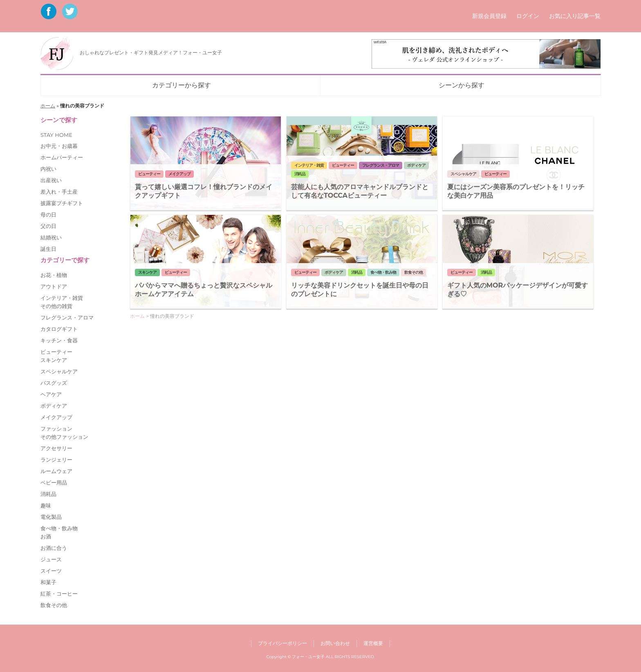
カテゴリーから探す (182, 85)
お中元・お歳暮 (59, 146)
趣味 (46, 505)
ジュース (51, 559)
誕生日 (48, 249)
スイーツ (51, 571)
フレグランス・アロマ (67, 317)
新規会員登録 (489, 16)
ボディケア (54, 406)
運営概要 (373, 643)
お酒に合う (54, 548)
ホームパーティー (62, 157)
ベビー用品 (54, 482)
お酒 (46, 536)
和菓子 (48, 582)
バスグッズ (54, 383)
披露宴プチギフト (62, 203)
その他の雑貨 (56, 306)
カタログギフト (59, 329)
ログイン (528, 16)
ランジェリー (56, 460)
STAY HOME (56, 135)
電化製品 (51, 517)
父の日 (48, 226)
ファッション (56, 429)
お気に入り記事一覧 (575, 16)
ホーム (48, 106)
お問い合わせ (335, 643)
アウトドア (54, 286)
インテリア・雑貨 (62, 298)
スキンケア (54, 360)
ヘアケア (51, 394)
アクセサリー (56, 448)
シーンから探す (462, 85)
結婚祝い (51, 237)
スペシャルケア (59, 371)
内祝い (48, 169)
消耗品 (48, 494)
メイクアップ (56, 417)
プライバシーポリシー (282, 643)
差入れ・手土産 (59, 192)
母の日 (48, 214)
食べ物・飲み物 (59, 528)
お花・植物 (54, 275)
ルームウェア (56, 471)
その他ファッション (64, 437)
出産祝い (51, 180)
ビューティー (56, 352)
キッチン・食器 (59, 340)
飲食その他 (54, 605)
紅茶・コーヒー (59, 594)
